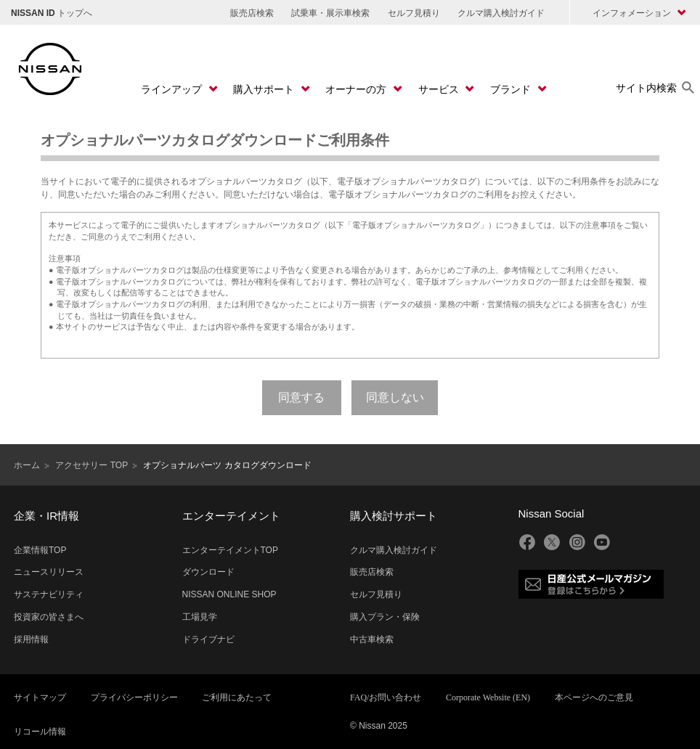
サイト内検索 (646, 88)
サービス (440, 89)
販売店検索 (252, 13)
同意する (301, 397)
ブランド (512, 89)
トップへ (52, 13)
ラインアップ (173, 89)
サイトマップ (40, 697)
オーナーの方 (357, 89)
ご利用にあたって (237, 697)
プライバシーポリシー (134, 697)
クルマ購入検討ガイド (501, 13)
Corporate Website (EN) (488, 697)
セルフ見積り (414, 13)
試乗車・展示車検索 (330, 13)
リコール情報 (40, 732)
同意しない (395, 397)
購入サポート (265, 89)
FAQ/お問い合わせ (386, 697)
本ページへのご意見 (594, 697)
